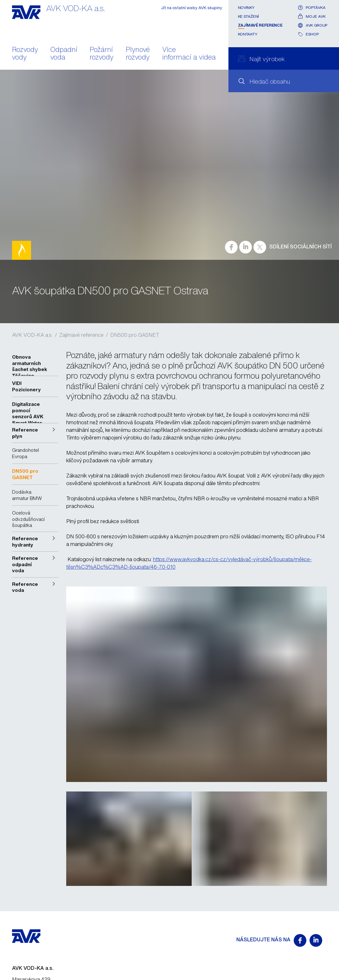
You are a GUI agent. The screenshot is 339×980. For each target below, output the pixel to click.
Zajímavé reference (260, 25)
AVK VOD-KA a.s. (32, 335)
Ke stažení (248, 16)
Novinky (246, 7)
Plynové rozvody (138, 54)
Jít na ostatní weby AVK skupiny (192, 8)
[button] (35, 433)
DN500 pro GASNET (135, 335)
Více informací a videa (189, 54)
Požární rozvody (102, 54)
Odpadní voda (64, 54)
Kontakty (248, 34)
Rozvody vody (25, 54)
